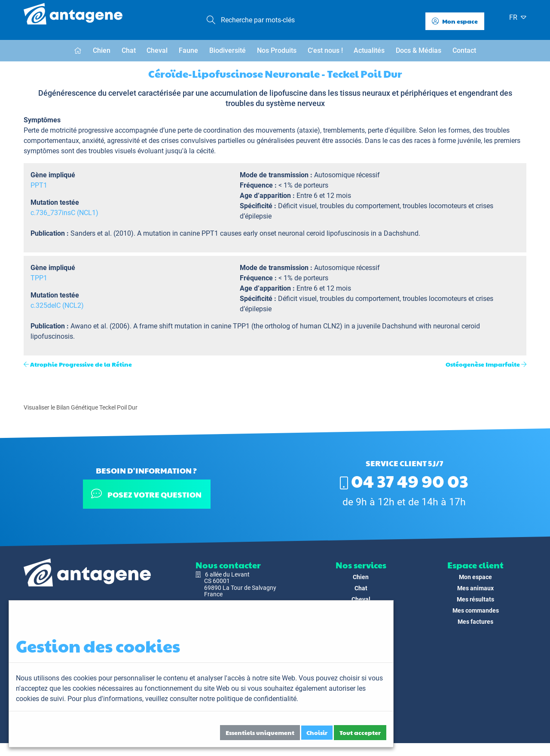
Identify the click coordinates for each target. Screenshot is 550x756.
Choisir (317, 732)
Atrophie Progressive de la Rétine (81, 364)
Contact (464, 50)
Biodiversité (228, 50)
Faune (188, 50)
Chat (129, 50)
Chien (102, 50)
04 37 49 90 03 (404, 480)
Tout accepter (360, 732)
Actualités (369, 50)
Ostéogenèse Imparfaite (483, 364)
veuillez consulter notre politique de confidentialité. (222, 699)
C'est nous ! (325, 50)
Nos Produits (277, 50)
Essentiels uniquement (260, 732)
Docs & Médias (419, 50)
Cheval (157, 50)
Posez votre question (146, 494)
